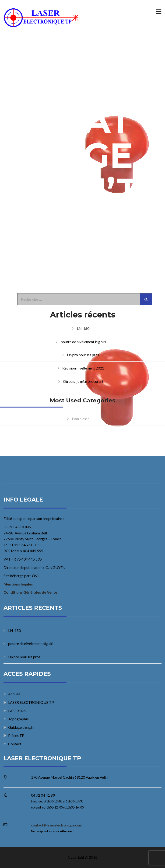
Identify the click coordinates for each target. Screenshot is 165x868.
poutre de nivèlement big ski (83, 342)
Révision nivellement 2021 (83, 368)
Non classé (81, 419)
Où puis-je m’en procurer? (83, 381)
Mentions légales (18, 584)
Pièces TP (16, 735)
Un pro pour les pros (83, 355)
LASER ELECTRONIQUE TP (31, 702)
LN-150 (83, 328)
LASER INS (17, 711)
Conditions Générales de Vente (30, 592)
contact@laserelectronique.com (57, 825)
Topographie (18, 719)
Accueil (14, 694)
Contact (15, 744)
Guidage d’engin (21, 727)
